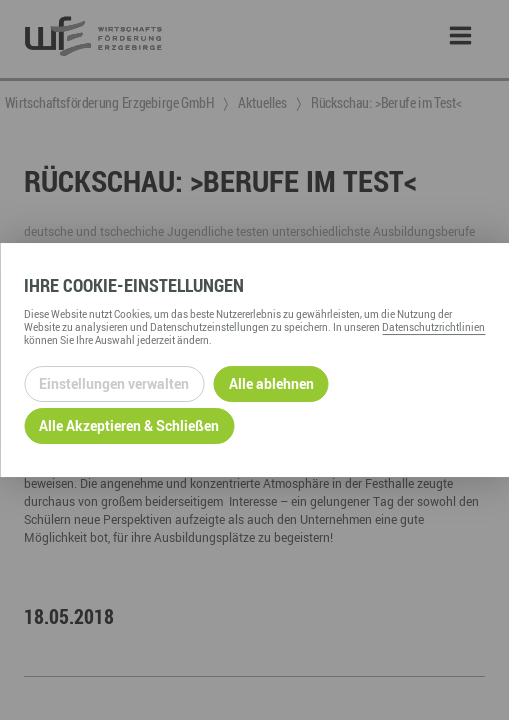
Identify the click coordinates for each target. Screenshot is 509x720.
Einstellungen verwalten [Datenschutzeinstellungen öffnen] (114, 383)
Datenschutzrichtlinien (433, 327)
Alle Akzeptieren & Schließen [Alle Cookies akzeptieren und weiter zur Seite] (129, 425)
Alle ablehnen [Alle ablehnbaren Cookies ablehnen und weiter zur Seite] (271, 383)
